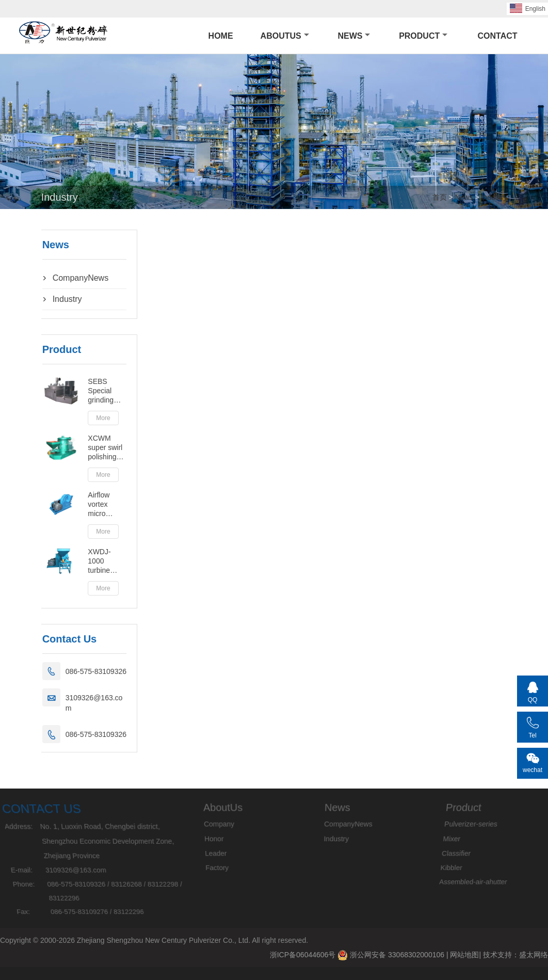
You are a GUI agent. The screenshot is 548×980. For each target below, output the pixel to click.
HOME (221, 36)
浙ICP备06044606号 (303, 955)
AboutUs (285, 36)
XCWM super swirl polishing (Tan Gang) (79, 448)
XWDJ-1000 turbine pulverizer (77, 561)
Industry (494, 197)
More (76, 418)
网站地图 (464, 955)
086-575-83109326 (69, 671)
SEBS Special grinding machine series (75, 391)
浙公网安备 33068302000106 (391, 955)
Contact (498, 36)
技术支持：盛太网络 (515, 955)
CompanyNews (53, 278)
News (354, 36)
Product (423, 36)
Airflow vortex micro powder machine (75, 504)
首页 (440, 197)
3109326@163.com (67, 703)
